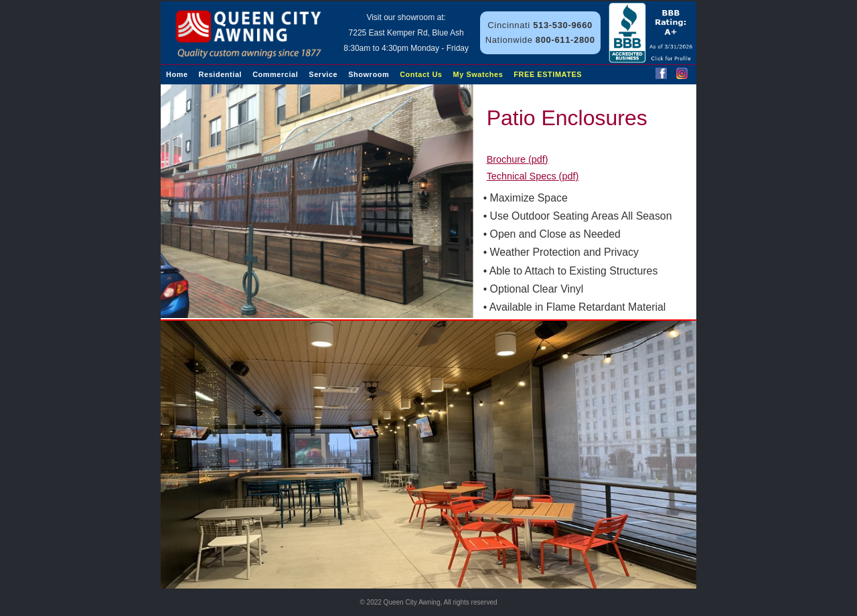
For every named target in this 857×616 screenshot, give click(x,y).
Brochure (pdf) (518, 159)
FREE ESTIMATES (548, 74)
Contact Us (421, 74)
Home (177, 74)
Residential (221, 74)
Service (323, 74)
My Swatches (478, 74)
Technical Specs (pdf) (533, 176)
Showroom (369, 74)
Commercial (275, 74)
